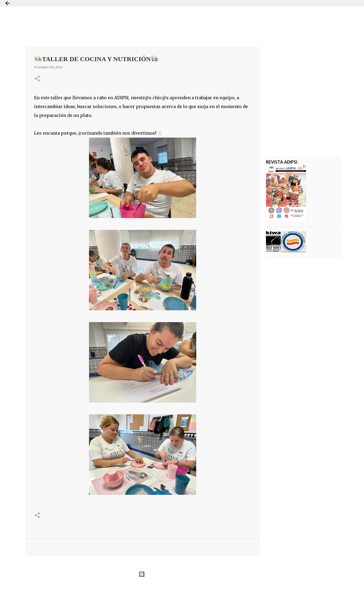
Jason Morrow (201, 587)
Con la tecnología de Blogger (182, 574)
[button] (37, 79)
